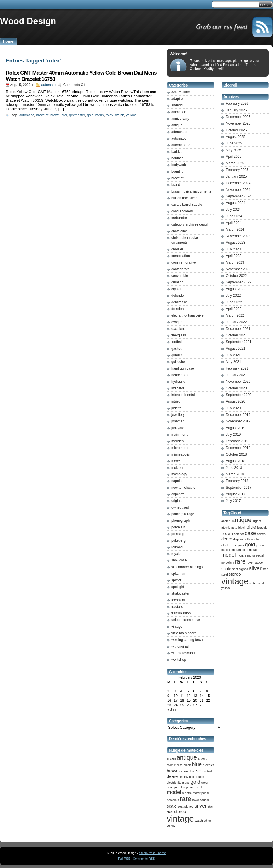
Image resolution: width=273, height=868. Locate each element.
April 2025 (234, 157)
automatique (181, 145)
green (205, 783)
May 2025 (233, 150)
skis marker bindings (187, 567)
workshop (179, 660)
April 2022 (234, 309)
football (177, 342)
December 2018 (238, 448)
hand (170, 787)
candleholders (182, 211)
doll (192, 777)
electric (172, 783)
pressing (178, 534)
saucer (205, 800)
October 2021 (236, 335)
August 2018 (235, 461)
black (187, 765)
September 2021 (239, 342)
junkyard (178, 428)
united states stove (186, 620)
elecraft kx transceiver (188, 315)
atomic (171, 765)
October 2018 (236, 454)
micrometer (180, 448)
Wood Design (28, 21)
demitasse (179, 302)
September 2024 (239, 196)
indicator (178, 388)
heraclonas (180, 375)
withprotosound (183, 653)
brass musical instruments (191, 191)
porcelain (178, 527)
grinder (177, 355)
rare (186, 799)
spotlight (178, 587)
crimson (177, 282)
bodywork (179, 165)
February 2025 (237, 170)
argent (202, 758)
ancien (171, 758)
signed (189, 806)
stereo (180, 811)
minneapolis (180, 454)
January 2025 (236, 176)
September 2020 (239, 395)
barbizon (178, 152)
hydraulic (178, 382)
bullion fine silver (184, 198)
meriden (177, 441)
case (196, 771)
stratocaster (180, 593)
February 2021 (237, 368)
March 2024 (235, 229)
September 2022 (239, 282)
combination (181, 256)
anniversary (180, 119)
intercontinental (183, 395)
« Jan (171, 710)
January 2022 (236, 322)
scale (172, 806)
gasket (176, 349)
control (207, 771)
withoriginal (180, 646)
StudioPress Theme (152, 853)
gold (90, 115)
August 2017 (235, 494)
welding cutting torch (187, 640)
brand (176, 185)
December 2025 (238, 117)
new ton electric (183, 488)
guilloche (178, 362)
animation (179, 112)
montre (187, 793)
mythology (179, 474)
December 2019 (238, 415)
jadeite (176, 408)
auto (180, 765)
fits (179, 783)
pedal (205, 793)
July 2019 (233, 435)
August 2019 (235, 428)
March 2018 (235, 474)
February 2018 (237, 481)
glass (186, 783)
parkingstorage (183, 514)
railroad (177, 547)
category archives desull (190, 224)
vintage (177, 627)
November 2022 (238, 269)
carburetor (179, 218)
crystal (176, 289)
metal (198, 787)
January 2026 (236, 110)
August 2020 (235, 401)
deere (172, 776)
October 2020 (236, 388)
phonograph (180, 521)
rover (195, 800)
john (177, 787)
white (207, 821)
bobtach (177, 158)
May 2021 (233, 362)
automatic (49, 85)
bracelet (42, 115)
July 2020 (233, 408)
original (177, 501)
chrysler (177, 249)
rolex (109, 115)
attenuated (179, 132)
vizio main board (184, 633)
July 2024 (233, 210)
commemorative (183, 262)
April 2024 (234, 223)
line (191, 787)
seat (180, 806)
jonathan (178, 421)
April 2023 (234, 256)
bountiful (178, 172)
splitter (176, 580)
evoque (177, 322)
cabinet (184, 771)
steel (170, 812)
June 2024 (234, 216)
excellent (178, 329)
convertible (180, 276)
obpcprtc (178, 494)
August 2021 (235, 349)
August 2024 (235, 203)
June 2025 (234, 143)
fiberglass (179, 335)
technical (178, 600)
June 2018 (234, 468)
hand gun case (183, 368)
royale (176, 554)
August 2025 (235, 137)
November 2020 (238, 382)
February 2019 (237, 441)
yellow (131, 115)
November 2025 (238, 123)
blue (197, 764)
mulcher (177, 468)
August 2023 (235, 243)
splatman (178, 574)
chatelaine (179, 231)
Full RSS (124, 859)
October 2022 (236, 276)
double (199, 777)
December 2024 (238, 183)
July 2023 (233, 249)
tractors (177, 607)
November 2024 (238, 190)
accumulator (181, 92)
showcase (179, 560)
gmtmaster (77, 115)
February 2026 (237, 104)
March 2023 (235, 262)
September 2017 (239, 488)
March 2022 (235, 315)
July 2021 (233, 355)
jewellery (178, 415)
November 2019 (238, 421)
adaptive (178, 99)
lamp (185, 787)
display (183, 777)
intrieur (177, 401)
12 (189, 696)
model (176, 461)
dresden (177, 309)
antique (177, 125)
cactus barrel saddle (187, 205)
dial (64, 115)
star (210, 806)
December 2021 (238, 329)
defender (178, 296)
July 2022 (233, 296)
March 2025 (235, 163)
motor (196, 793)
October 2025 (236, 130)
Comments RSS (144, 859)
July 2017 (233, 501)
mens (100, 115)
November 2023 (238, 236)
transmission (181, 613)
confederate (180, 269)
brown (55, 115)
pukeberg (178, 540)
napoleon (178, 481)
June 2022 (234, 302)
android (177, 105)
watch (120, 115)
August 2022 (235, 289)
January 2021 (236, 375)
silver (201, 806)
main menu (180, 435)
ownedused (180, 507)
